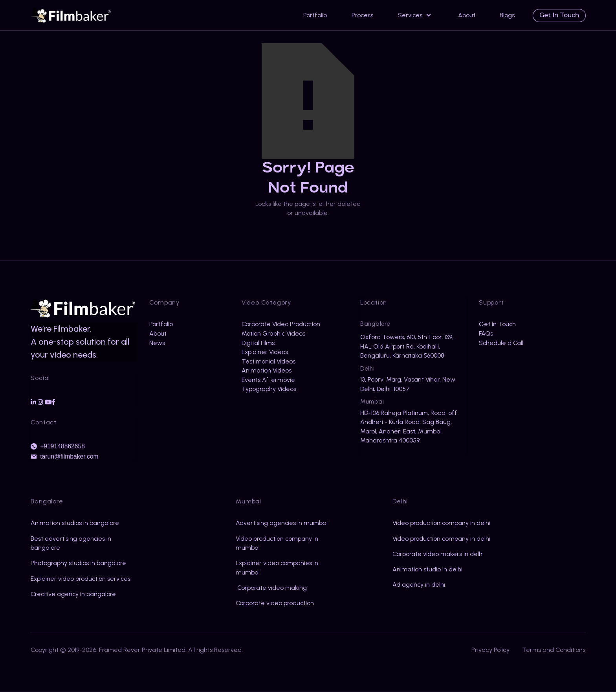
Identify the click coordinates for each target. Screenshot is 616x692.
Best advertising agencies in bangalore (71, 543)
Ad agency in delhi (419, 585)
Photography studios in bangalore (78, 563)
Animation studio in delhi (427, 569)
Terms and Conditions (554, 650)
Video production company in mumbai (277, 543)
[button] (416, 15)
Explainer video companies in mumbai (277, 568)
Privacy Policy (490, 650)
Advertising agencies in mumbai (282, 523)
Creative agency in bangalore (73, 594)
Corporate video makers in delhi (438, 554)
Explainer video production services (81, 579)
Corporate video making (271, 588)
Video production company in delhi (441, 523)
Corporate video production (275, 603)
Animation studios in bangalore (75, 523)
